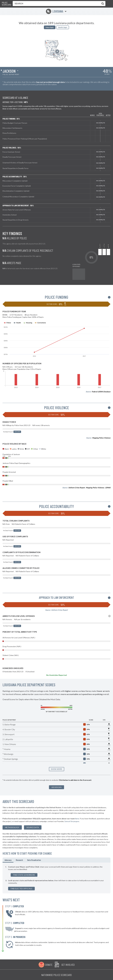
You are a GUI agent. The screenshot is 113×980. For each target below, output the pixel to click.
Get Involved (68, 965)
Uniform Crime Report (77, 488)
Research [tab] (19, 860)
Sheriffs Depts (63, 27)
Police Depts (50, 27)
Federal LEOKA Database (101, 392)
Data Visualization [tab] (34, 860)
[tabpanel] (56, 878)
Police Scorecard (6, 4)
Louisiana (55, 11)
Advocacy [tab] (8, 860)
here (77, 819)
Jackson (9, 71)
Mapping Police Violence (101, 438)
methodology (12, 827)
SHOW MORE (56, 769)
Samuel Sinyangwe (72, 821)
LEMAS (108, 488)
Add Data (17, 432)
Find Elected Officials (21, 889)
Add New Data (56, 787)
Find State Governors (24, 875)
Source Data (33, 827)
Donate (49, 965)
